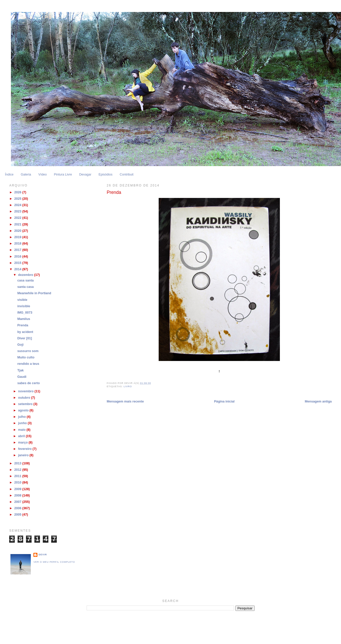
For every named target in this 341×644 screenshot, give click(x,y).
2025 (18, 199)
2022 (18, 218)
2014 (18, 269)
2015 (18, 263)
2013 (18, 463)
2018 (18, 244)
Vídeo (42, 175)
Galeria (26, 175)
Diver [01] (25, 338)
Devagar (85, 175)
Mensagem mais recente (125, 401)
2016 (18, 257)
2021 (18, 224)
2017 (18, 250)
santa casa (26, 287)
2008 (18, 495)
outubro (25, 398)
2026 (18, 192)
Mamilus (24, 319)
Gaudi (22, 377)
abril (22, 436)
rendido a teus (28, 364)
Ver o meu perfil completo (54, 562)
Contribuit (127, 175)
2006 (18, 508)
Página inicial (224, 401)
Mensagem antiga (318, 401)
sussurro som (28, 351)
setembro (26, 404)
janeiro (24, 455)
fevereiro (25, 449)
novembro (26, 391)
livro (128, 386)
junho (23, 423)
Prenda (23, 325)
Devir (43, 555)
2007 (18, 502)
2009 (18, 489)
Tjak (21, 370)
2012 (18, 470)
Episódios (106, 175)
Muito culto (26, 357)
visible (22, 300)
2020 (18, 231)
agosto (24, 410)
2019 (18, 237)
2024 (18, 205)
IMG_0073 (25, 313)
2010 (18, 482)
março (23, 442)
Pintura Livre (63, 175)
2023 (18, 211)
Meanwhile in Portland (34, 293)
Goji (21, 345)
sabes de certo (29, 383)
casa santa (26, 280)
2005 (18, 515)
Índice (9, 175)
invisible (24, 306)
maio (22, 430)
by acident (25, 332)
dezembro (26, 275)
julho (22, 417)
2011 (18, 476)
